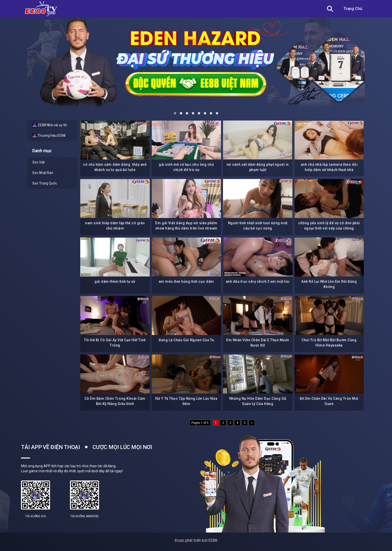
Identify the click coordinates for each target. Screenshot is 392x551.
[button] (175, 113)
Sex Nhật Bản (43, 173)
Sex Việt (38, 162)
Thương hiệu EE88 (49, 136)
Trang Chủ (353, 9)
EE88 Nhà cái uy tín (50, 125)
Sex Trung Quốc (45, 183)
